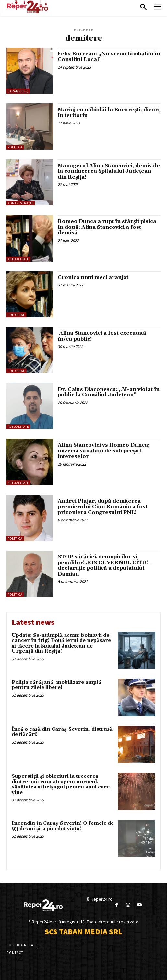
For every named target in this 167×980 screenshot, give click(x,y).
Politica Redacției (25, 945)
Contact (15, 953)
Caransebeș (18, 91)
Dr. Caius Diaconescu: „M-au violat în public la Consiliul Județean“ (109, 392)
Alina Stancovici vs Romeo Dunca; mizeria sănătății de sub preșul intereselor (104, 451)
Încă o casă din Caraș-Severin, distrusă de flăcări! (62, 732)
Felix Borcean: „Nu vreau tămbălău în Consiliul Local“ (109, 57)
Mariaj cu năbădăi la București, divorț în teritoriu (109, 112)
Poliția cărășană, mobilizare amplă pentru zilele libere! (56, 685)
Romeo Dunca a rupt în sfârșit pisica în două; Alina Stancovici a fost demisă (107, 227)
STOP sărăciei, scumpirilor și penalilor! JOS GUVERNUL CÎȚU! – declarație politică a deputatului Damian (105, 565)
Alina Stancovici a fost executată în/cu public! (102, 336)
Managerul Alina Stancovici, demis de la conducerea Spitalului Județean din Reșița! (109, 171)
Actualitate (18, 259)
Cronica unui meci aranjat (93, 277)
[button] (143, 8)
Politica (15, 147)
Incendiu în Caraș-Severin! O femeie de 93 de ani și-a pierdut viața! (63, 826)
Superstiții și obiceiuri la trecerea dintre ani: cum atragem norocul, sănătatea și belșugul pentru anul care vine (61, 784)
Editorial (16, 315)
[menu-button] (157, 8)
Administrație (21, 203)
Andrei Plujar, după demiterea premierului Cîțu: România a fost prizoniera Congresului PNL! (103, 507)
